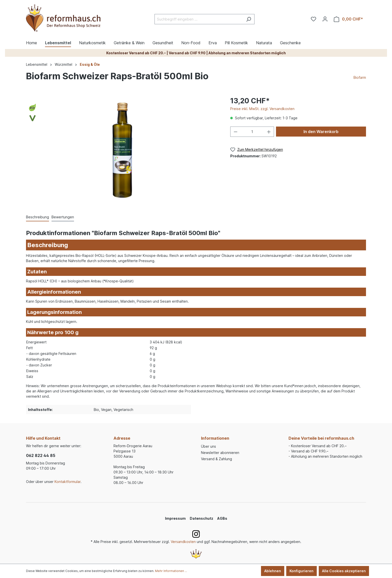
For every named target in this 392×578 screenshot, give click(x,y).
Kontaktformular (67, 482)
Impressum (175, 518)
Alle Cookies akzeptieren (344, 571)
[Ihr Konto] (325, 19)
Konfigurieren (301, 571)
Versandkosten (183, 542)
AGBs (222, 518)
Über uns (208, 446)
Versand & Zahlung (216, 459)
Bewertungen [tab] (63, 217)
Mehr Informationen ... (171, 571)
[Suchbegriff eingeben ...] (199, 19)
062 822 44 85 (41, 455)
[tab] (37, 217)
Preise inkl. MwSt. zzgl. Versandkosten (262, 109)
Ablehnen (273, 571)
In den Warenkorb (321, 132)
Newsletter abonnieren (220, 453)
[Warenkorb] (348, 19)
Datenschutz (201, 518)
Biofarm (360, 77)
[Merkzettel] (313, 19)
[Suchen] (249, 19)
